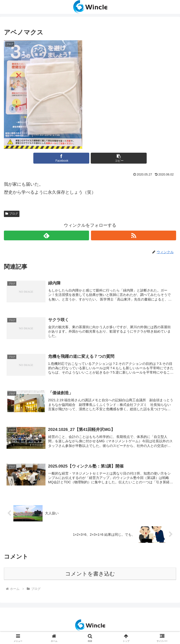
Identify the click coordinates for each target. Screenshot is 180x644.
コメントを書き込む (90, 575)
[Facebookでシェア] (61, 158)
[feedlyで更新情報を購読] (46, 235)
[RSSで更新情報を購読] (134, 235)
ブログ (12, 214)
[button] (119, 158)
